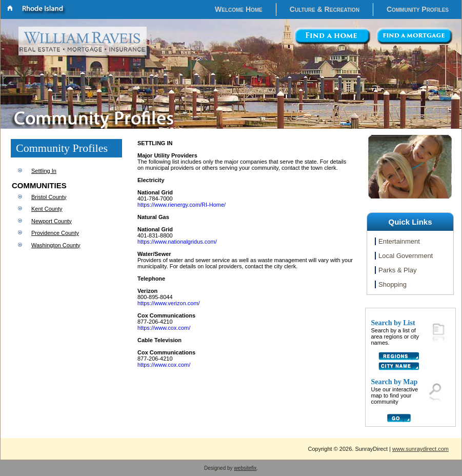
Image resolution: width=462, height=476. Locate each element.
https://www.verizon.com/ (169, 303)
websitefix (245, 468)
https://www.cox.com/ (164, 328)
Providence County (55, 233)
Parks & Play (397, 270)
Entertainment (399, 241)
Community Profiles (418, 9)
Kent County (47, 209)
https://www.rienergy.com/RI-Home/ (182, 205)
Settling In (44, 171)
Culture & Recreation (325, 9)
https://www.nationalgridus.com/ (177, 242)
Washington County (56, 245)
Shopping (393, 284)
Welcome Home (239, 9)
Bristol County (49, 197)
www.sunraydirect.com (420, 449)
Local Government (406, 256)
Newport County (52, 221)
